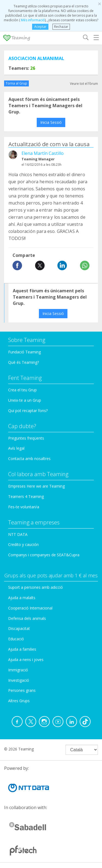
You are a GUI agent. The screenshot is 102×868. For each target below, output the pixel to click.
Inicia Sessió (51, 122)
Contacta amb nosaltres (29, 459)
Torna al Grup (16, 83)
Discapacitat (19, 628)
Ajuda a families (22, 649)
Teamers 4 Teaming (26, 496)
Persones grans (22, 690)
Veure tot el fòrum (84, 84)
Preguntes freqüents (26, 438)
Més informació (33, 20)
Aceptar (40, 27)
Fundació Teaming (24, 352)
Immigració (18, 670)
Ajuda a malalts (22, 598)
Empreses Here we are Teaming (36, 486)
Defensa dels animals (27, 618)
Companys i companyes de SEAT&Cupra (44, 555)
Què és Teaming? (24, 362)
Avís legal (16, 448)
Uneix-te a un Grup (25, 400)
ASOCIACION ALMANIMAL (36, 58)
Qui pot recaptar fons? (28, 411)
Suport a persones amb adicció (35, 587)
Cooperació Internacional (30, 608)
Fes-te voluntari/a (24, 507)
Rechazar (61, 27)
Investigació (19, 680)
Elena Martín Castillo (43, 153)
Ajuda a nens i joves (26, 660)
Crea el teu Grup (22, 390)
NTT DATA (18, 534)
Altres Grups (19, 701)
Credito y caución (23, 544)
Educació (16, 639)
